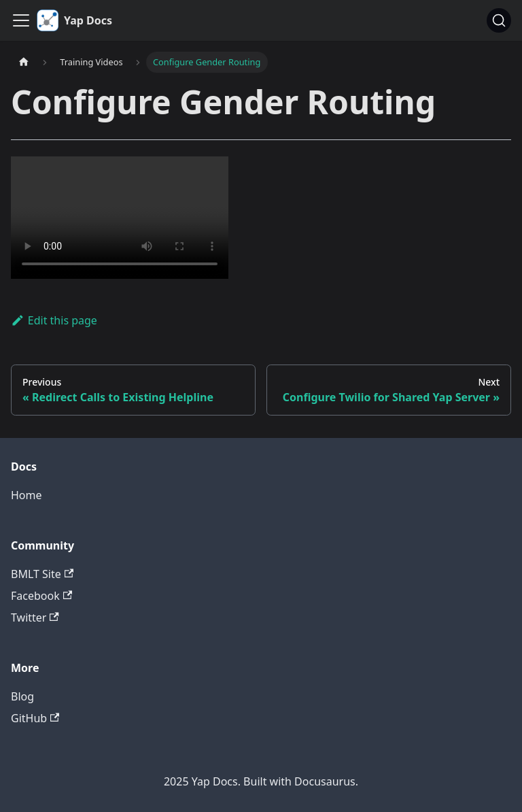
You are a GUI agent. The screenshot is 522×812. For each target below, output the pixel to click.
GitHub (35, 718)
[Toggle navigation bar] (21, 20)
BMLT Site (42, 574)
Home (27, 495)
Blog (22, 696)
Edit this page (54, 320)
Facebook (41, 596)
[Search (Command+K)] (499, 20)
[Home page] (24, 62)
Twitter (35, 618)
